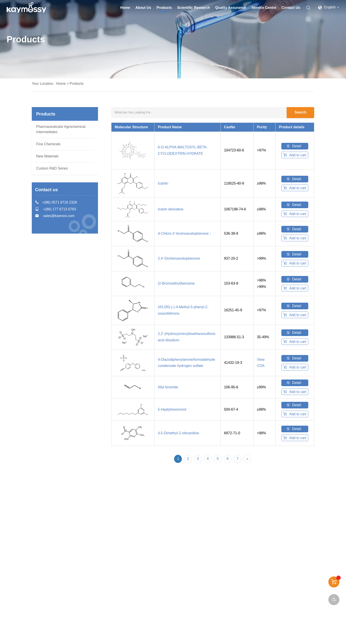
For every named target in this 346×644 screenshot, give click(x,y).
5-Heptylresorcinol (172, 409)
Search (300, 112)
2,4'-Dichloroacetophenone (179, 258)
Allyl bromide (168, 387)
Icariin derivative (171, 209)
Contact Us (291, 8)
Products (164, 8)
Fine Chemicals (48, 144)
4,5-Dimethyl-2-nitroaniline (178, 433)
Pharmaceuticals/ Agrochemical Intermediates (61, 129)
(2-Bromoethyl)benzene (176, 283)
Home (125, 8)
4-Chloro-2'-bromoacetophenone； (185, 233)
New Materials (47, 156)
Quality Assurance (231, 8)
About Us (143, 8)
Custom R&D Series (52, 168)
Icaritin (163, 183)
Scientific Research (194, 8)
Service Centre (264, 8)
